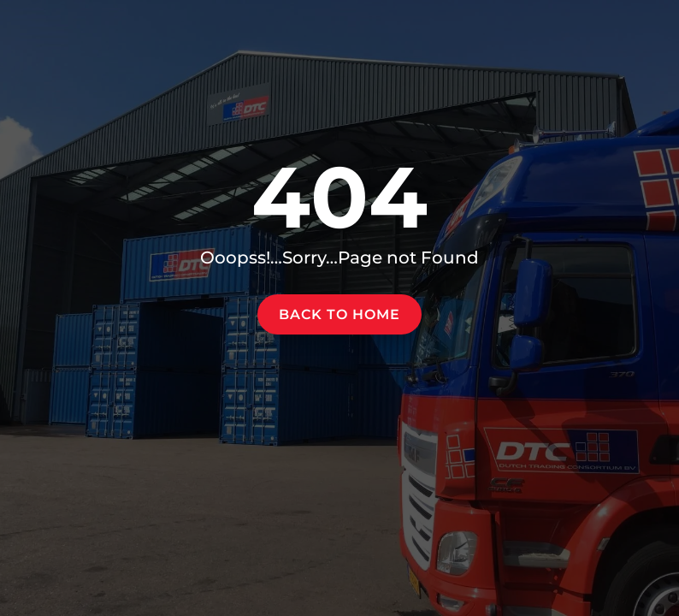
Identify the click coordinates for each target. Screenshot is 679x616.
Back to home (339, 314)
